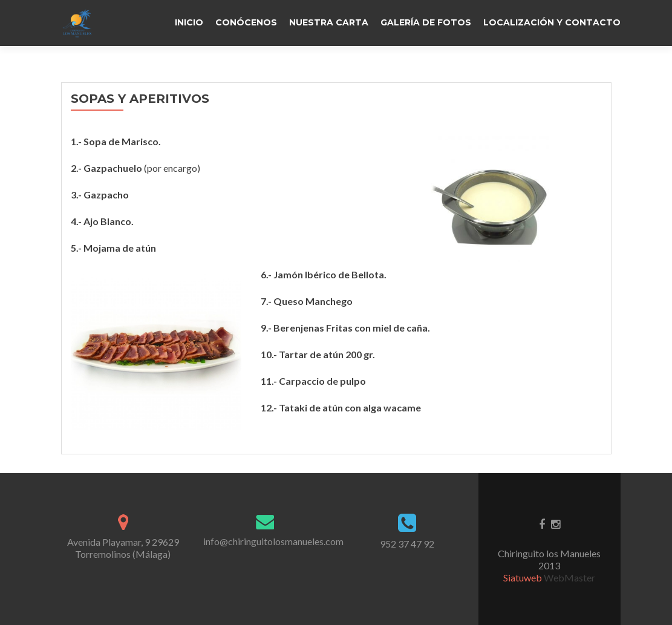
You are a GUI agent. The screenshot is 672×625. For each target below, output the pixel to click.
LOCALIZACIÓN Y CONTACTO (552, 22)
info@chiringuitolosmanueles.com (273, 541)
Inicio (189, 22)
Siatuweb (524, 578)
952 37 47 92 (407, 544)
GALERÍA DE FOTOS (426, 22)
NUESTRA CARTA (329, 22)
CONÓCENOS (246, 22)
